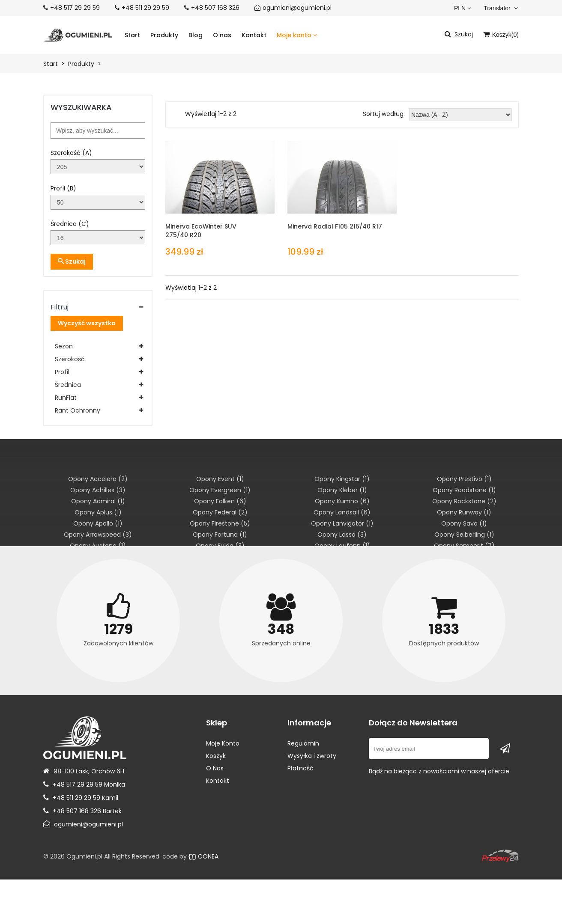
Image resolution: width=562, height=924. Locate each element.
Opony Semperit (464, 546)
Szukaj (72, 261)
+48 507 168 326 (215, 8)
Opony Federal (220, 512)
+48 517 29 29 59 (75, 8)
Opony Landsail (342, 512)
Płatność (300, 768)
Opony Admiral (98, 501)
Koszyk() (501, 34)
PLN (463, 8)
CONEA (203, 856)
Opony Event (220, 479)
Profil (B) (63, 188)
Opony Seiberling (464, 535)
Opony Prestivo (464, 479)
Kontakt (254, 35)
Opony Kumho (342, 501)
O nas (222, 35)
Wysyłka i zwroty (312, 756)
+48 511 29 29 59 (145, 8)
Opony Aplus (98, 512)
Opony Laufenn (342, 546)
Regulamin (303, 743)
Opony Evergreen (220, 490)
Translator (501, 8)
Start (132, 35)
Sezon (64, 346)
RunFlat (66, 398)
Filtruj (60, 307)
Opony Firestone (220, 523)
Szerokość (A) (71, 153)
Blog (196, 35)
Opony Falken (220, 501)
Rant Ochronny (78, 410)
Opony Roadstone (464, 490)
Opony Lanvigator (342, 523)
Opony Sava (464, 523)
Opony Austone (98, 546)
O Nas (215, 768)
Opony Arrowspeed (98, 535)
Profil (62, 372)
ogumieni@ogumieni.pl (297, 8)
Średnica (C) (70, 224)
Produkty (164, 35)
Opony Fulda (220, 546)
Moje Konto (223, 743)
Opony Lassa (342, 535)
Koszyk (216, 756)
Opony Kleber (342, 490)
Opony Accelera (98, 479)
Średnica (68, 385)
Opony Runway (464, 512)
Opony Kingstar (342, 479)
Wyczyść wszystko (87, 323)
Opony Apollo (98, 523)
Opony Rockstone (464, 501)
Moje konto (297, 35)
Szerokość (70, 359)
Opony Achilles (98, 490)
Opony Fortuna (220, 535)
